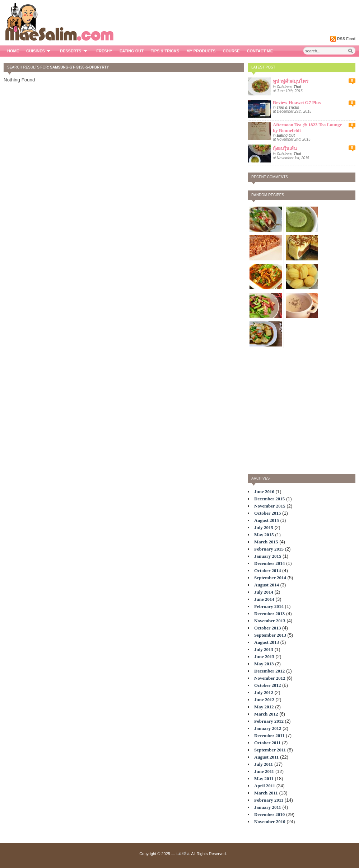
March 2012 (266, 714)
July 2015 (264, 527)
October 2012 (268, 685)
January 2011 (268, 807)
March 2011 (266, 793)
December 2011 (269, 735)
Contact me (260, 51)
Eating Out (132, 51)
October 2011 (267, 743)
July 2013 (264, 649)
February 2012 (269, 721)
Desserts (74, 51)
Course (231, 51)
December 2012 (269, 671)
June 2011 (264, 771)
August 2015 (267, 520)
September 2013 (270, 635)
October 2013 (268, 628)
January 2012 (268, 728)
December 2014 (269, 563)
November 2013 (270, 621)
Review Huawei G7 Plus (297, 102)
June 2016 (264, 492)
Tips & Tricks (165, 51)
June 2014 (264, 599)
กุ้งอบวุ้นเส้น (285, 148)
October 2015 (268, 513)
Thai (297, 87)
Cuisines (39, 51)
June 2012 (264, 700)
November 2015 (270, 506)
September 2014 (270, 578)
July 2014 (264, 592)
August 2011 (266, 757)
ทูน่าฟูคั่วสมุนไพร (291, 81)
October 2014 (268, 570)
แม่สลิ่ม (183, 854)
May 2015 (264, 535)
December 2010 (269, 814)
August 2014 (267, 585)
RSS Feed (346, 39)
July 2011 (264, 764)
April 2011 (265, 786)
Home (13, 51)
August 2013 (267, 642)
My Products (201, 51)
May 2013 (264, 664)
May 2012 (264, 707)
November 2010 (270, 822)
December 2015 (269, 499)
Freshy (104, 51)
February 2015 (269, 549)
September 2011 (270, 750)
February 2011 (269, 800)
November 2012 (270, 678)
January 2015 (268, 556)
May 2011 (264, 779)
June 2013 (264, 657)
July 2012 (264, 692)
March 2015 (266, 542)
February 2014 (269, 606)
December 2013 (269, 614)
